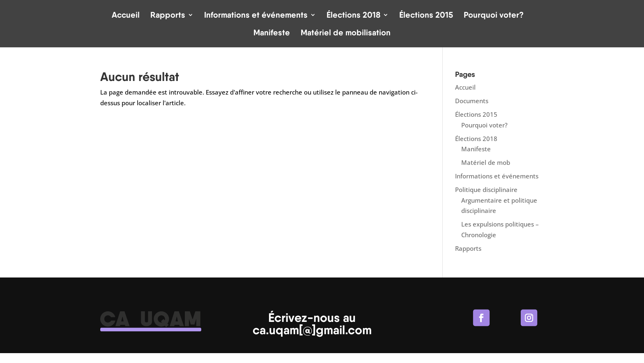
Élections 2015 (426, 16)
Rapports (168, 16)
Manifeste (272, 34)
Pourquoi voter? (494, 16)
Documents (472, 101)
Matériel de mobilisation (346, 34)
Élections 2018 (353, 16)
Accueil (126, 16)
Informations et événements (256, 16)
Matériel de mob (486, 162)
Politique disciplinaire (486, 190)
